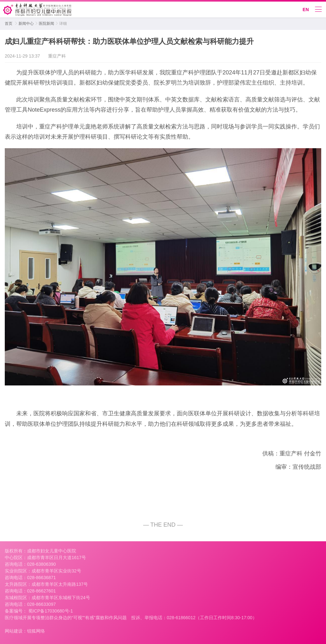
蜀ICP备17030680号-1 (50, 611)
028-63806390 (41, 564)
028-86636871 (41, 578)
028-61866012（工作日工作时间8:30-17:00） (212, 618)
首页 (9, 24)
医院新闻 (46, 24)
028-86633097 (41, 604)
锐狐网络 (36, 631)
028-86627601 (41, 591)
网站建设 (14, 631)
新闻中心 (26, 24)
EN (306, 10)
